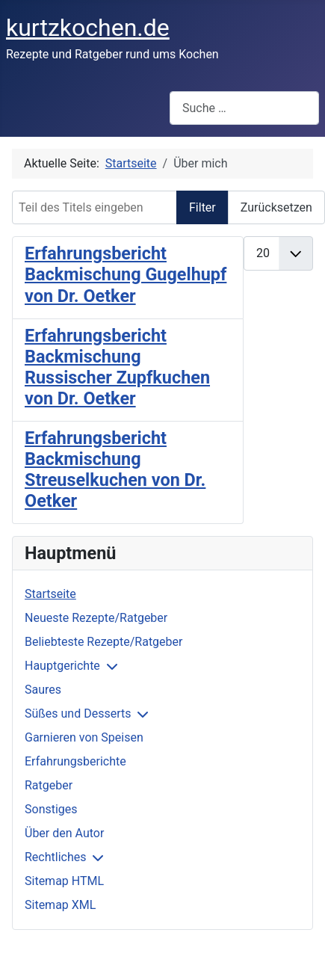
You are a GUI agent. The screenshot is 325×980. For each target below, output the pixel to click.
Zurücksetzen (276, 207)
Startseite (50, 594)
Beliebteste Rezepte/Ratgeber (103, 642)
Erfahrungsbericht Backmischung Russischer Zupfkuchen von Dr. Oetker (117, 367)
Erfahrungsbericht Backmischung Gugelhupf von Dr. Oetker (126, 274)
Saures (43, 690)
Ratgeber (49, 785)
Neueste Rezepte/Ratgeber (96, 618)
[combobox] (244, 108)
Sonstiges (51, 809)
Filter (202, 207)
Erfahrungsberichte (75, 761)
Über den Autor (64, 833)
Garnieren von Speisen (84, 737)
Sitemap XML (60, 905)
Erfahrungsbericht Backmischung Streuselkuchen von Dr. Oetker (115, 469)
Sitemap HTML (64, 881)
